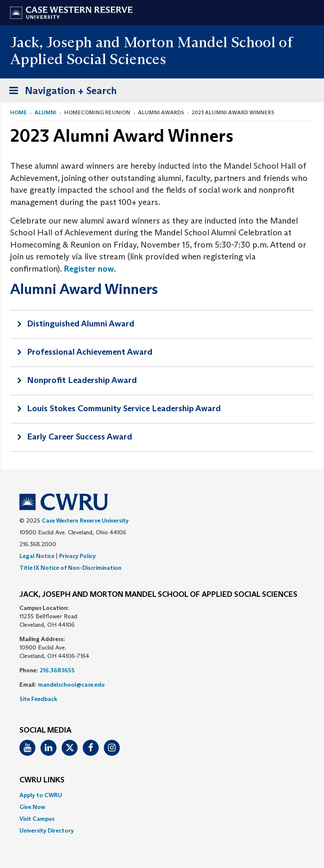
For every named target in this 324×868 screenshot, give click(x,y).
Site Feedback (38, 699)
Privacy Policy (77, 556)
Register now (89, 269)
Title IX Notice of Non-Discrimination (70, 568)
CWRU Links (42, 780)
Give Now (32, 807)
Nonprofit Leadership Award (82, 380)
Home (19, 112)
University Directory (47, 830)
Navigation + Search (60, 92)
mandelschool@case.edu (71, 685)
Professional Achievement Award (90, 352)
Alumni (46, 112)
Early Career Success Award (80, 437)
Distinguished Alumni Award (81, 323)
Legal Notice (37, 556)
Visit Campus (37, 819)
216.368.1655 (57, 670)
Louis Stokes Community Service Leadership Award (124, 408)
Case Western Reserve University (85, 520)
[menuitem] (162, 795)
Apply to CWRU (41, 795)
